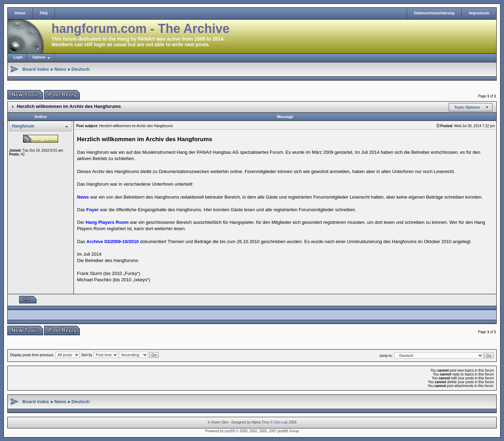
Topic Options (467, 107)
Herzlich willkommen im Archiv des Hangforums (69, 106)
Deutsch (80, 69)
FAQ (44, 13)
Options (39, 57)
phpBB (230, 431)
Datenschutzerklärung (434, 13)
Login (18, 57)
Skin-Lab (281, 422)
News (60, 69)
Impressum (479, 13)
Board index (36, 69)
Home (20, 13)
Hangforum (23, 126)
